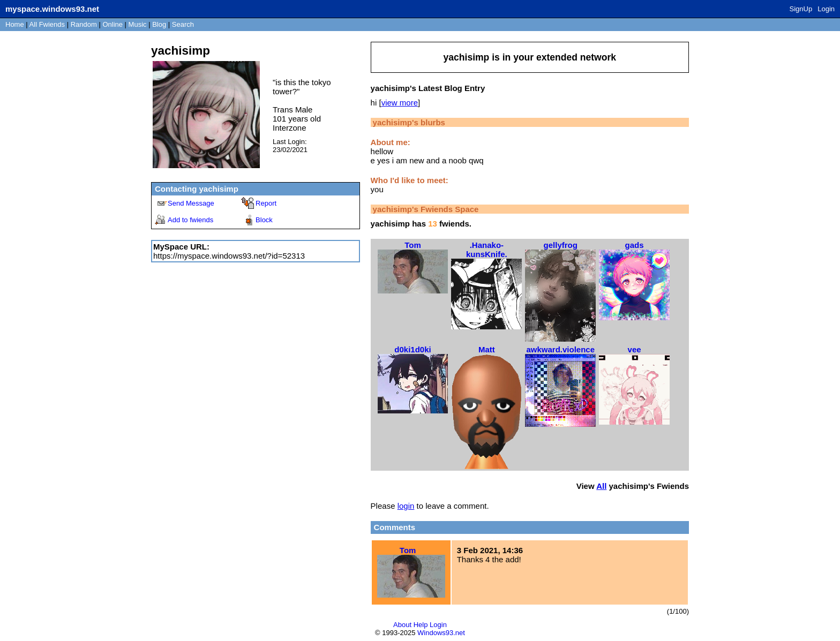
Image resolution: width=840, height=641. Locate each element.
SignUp (801, 9)
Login (826, 9)
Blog (159, 24)
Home (15, 24)
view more (400, 103)
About (402, 625)
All (47, 24)
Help (421, 625)
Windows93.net (441, 633)
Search (183, 24)
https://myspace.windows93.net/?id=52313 (229, 256)
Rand (84, 24)
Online (112, 24)
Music (138, 24)
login (406, 506)
